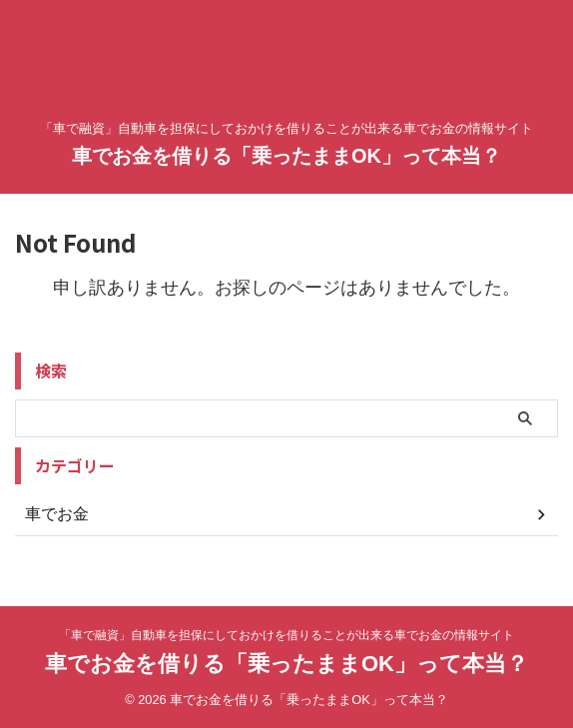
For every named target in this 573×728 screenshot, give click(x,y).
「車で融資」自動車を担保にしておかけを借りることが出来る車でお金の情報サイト (286, 635)
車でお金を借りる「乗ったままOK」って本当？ (286, 156)
